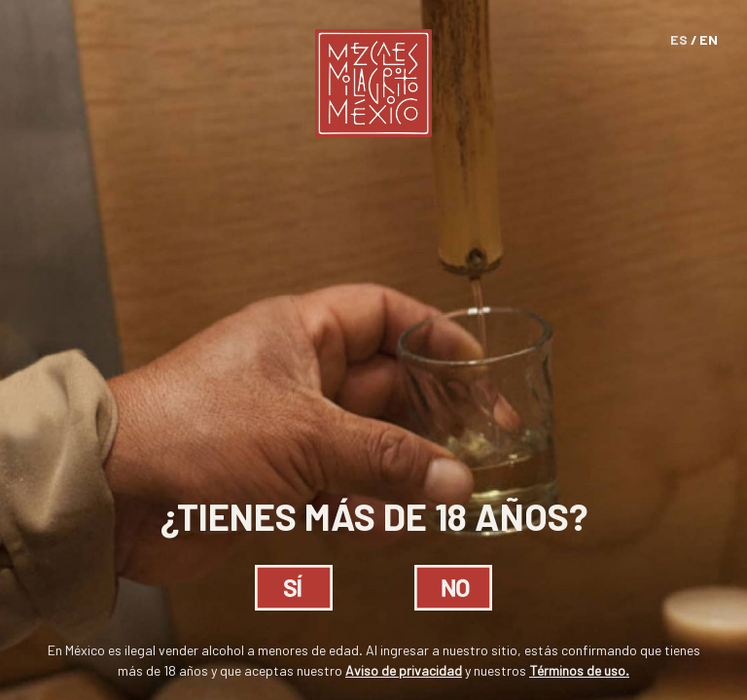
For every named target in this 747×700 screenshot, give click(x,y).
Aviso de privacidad (404, 670)
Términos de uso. (579, 670)
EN (709, 39)
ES (679, 39)
